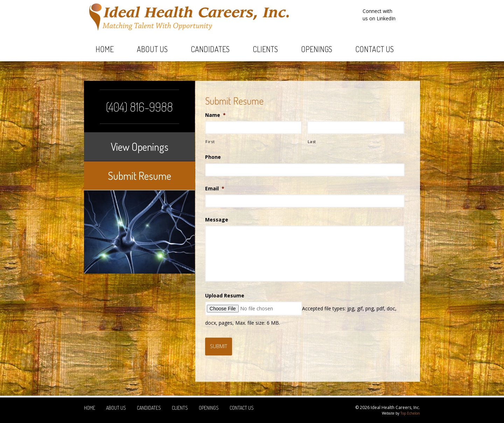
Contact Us (374, 49)
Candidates (210, 49)
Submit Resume (139, 176)
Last (312, 142)
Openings (317, 49)
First (210, 142)
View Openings (139, 147)
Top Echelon (410, 413)
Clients (265, 49)
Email (215, 189)
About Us (152, 49)
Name (215, 115)
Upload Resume (225, 296)
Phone (213, 157)
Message (217, 220)
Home (105, 49)
